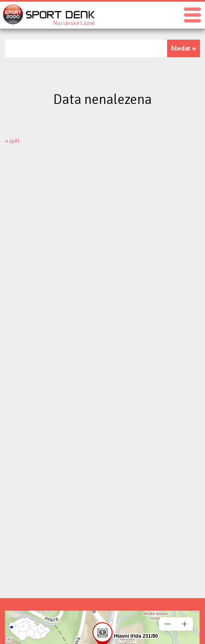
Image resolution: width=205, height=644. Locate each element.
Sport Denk (74, 23)
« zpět (12, 141)
